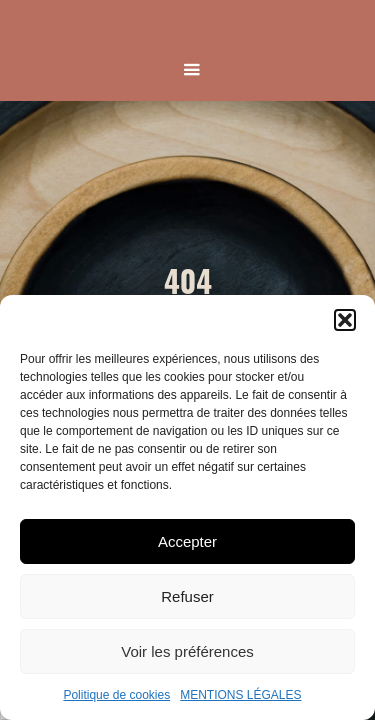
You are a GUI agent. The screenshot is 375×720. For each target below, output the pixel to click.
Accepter (187, 541)
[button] (345, 320)
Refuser (187, 596)
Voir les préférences (187, 651)
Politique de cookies (116, 695)
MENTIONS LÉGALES (240, 695)
